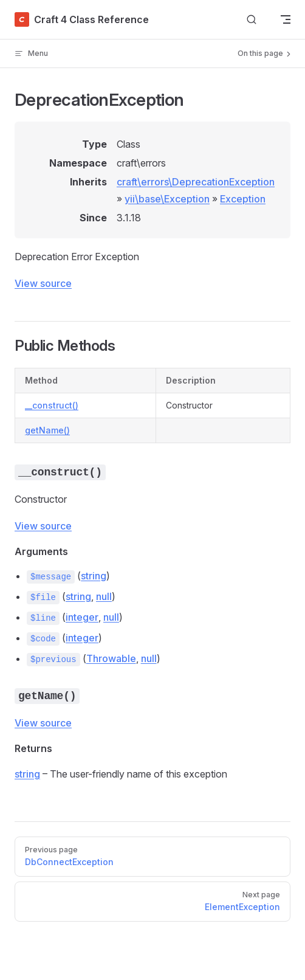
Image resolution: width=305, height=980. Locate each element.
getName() (47, 430)
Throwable (111, 658)
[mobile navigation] (286, 19)
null (104, 596)
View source (43, 283)
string (94, 576)
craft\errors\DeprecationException (196, 182)
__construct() (52, 405)
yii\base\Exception (167, 199)
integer (82, 617)
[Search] (252, 20)
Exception (243, 199)
